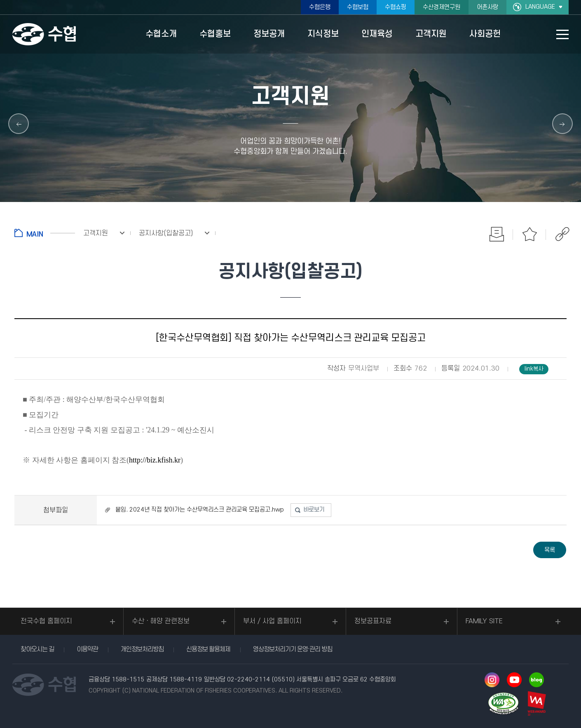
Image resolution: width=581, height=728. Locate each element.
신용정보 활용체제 (208, 649)
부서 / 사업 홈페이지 (272, 621)
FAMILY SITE (484, 621)
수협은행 (320, 7)
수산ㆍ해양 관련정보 (161, 621)
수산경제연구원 (442, 7)
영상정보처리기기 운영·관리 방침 (293, 649)
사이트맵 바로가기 (562, 34)
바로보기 (314, 510)
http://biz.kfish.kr (155, 460)
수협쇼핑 (396, 7)
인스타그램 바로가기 (492, 680)
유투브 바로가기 (514, 680)
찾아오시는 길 (37, 649)
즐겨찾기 (529, 234)
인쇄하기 (497, 234)
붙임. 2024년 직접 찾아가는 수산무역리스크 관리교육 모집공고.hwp (200, 510)
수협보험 (358, 7)
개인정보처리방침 (142, 649)
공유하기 (562, 234)
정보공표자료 (373, 621)
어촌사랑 (487, 7)
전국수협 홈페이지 (46, 621)
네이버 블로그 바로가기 (536, 680)
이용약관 (87, 649)
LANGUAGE (540, 7)
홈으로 (45, 233)
